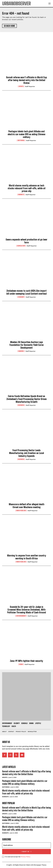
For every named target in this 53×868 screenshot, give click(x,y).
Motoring (21, 140)
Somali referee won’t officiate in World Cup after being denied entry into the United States (26, 80)
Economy (21, 297)
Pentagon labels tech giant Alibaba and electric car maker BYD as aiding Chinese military (26, 134)
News (21, 664)
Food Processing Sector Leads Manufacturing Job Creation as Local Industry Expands (26, 453)
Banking (21, 351)
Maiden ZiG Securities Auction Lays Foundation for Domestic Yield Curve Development (26, 345)
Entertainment (21, 616)
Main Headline (21, 511)
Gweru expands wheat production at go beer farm (26, 241)
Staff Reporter (30, 86)
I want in (26, 852)
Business (21, 405)
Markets (21, 195)
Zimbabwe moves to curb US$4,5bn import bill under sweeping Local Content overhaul (26, 292)
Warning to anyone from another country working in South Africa (27, 557)
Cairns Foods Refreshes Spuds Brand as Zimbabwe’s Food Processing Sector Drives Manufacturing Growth (27, 399)
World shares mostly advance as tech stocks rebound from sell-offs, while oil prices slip (27, 188)
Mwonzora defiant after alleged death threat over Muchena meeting (27, 506)
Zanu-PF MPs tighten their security (26, 661)
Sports (21, 86)
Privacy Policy (25, 857)
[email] (26, 845)
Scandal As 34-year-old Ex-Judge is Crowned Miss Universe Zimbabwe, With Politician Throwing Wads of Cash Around (27, 610)
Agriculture (21, 246)
